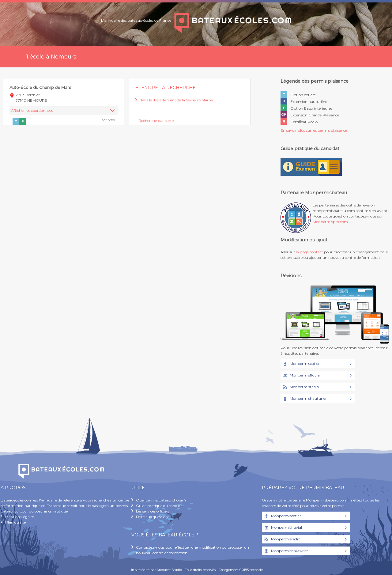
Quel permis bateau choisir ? (161, 500)
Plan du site (15, 522)
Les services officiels (153, 511)
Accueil (10, 57)
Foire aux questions (153, 517)
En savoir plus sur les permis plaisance (314, 130)
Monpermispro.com (330, 222)
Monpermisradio (300, 387)
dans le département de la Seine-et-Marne (176, 100)
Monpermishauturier (304, 399)
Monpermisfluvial (301, 376)
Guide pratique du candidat (160, 506)
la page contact (309, 252)
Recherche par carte (156, 121)
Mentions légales (20, 517)
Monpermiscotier (301, 364)
